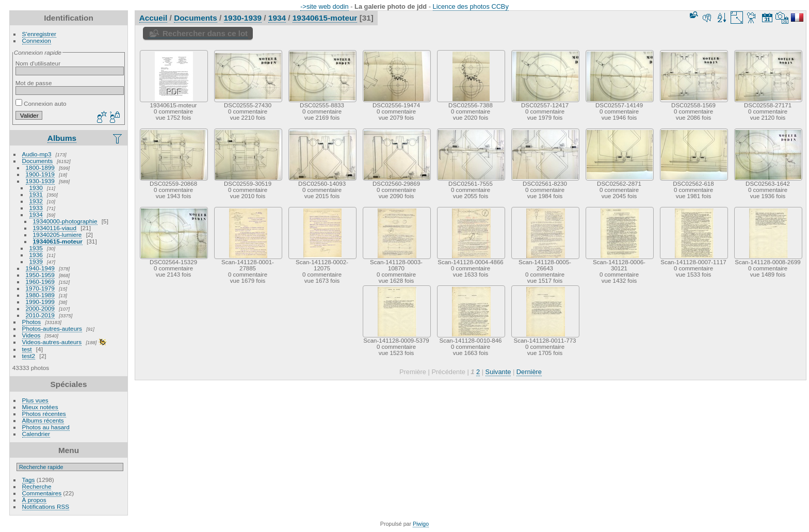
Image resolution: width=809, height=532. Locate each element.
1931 (36, 194)
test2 (29, 356)
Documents (38, 161)
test (27, 349)
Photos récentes (44, 414)
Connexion (37, 41)
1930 (36, 188)
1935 (36, 248)
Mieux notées (40, 407)
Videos (31, 335)
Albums (62, 138)
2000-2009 (40, 308)
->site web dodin (325, 6)
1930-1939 (40, 181)
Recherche (37, 486)
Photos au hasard (46, 427)
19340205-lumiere (58, 235)
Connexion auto (41, 103)
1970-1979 (40, 288)
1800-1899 (40, 167)
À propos (34, 500)
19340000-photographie (65, 221)
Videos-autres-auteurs (52, 342)
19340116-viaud (55, 228)
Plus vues (35, 400)
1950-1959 (40, 275)
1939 (36, 261)
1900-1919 (40, 174)
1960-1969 (40, 281)
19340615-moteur (58, 241)
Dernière (529, 372)
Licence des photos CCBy (471, 6)
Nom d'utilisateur (38, 63)
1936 (36, 255)
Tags (29, 480)
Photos (32, 322)
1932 (36, 201)
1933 (36, 208)
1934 (36, 214)
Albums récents (43, 420)
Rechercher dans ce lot (205, 33)
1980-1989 (40, 295)
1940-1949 (40, 268)
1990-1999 (40, 302)
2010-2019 (40, 315)
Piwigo (421, 524)
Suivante (498, 372)
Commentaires (42, 493)
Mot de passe (34, 83)
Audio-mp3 (37, 154)
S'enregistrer (39, 34)
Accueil (153, 18)
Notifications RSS (46, 506)
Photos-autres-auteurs (52, 328)
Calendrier (36, 434)
